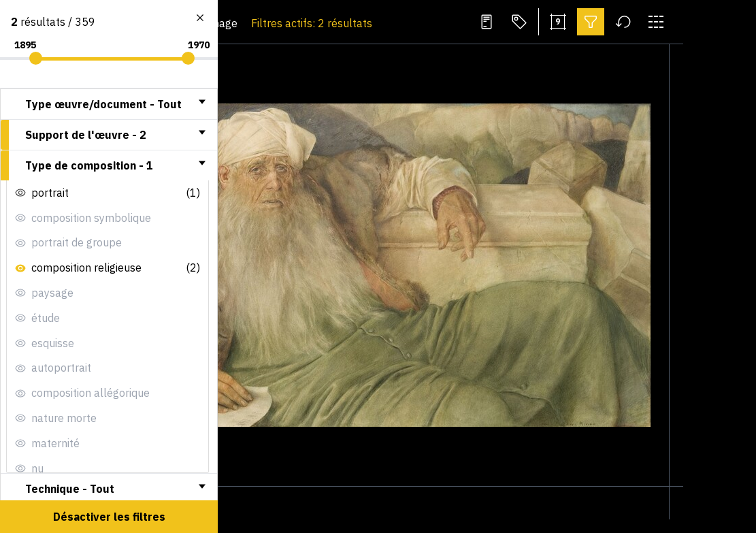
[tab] (109, 104)
